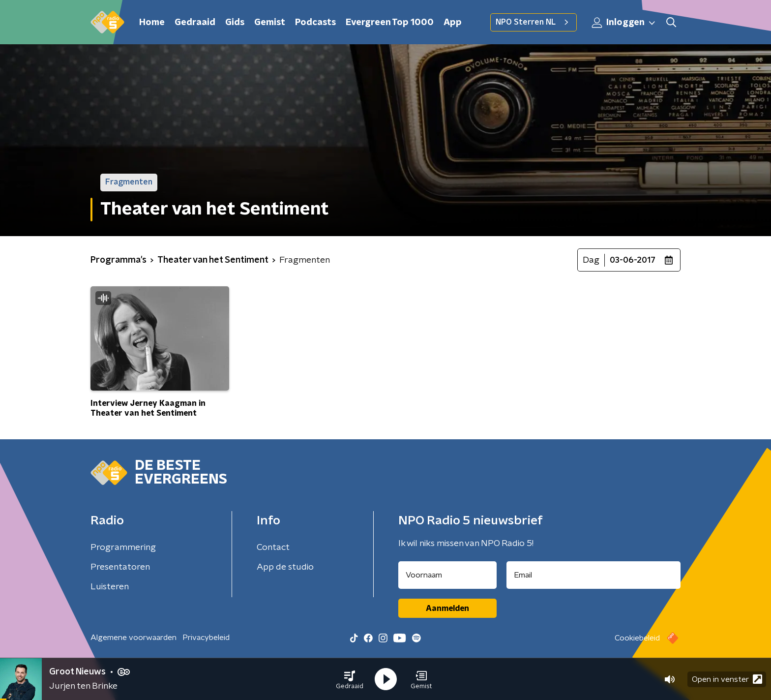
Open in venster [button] (727, 679)
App (453, 23)
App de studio (285, 567)
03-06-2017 (633, 260)
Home (152, 23)
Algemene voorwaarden (133, 638)
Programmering (123, 548)
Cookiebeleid (637, 638)
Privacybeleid (206, 638)
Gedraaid (195, 23)
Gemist (270, 23)
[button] (350, 679)
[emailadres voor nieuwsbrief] (594, 575)
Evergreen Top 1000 (390, 23)
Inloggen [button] (624, 23)
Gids (235, 23)
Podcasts (315, 23)
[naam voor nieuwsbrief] (447, 575)
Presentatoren (120, 567)
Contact (273, 548)
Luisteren (110, 587)
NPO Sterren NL (534, 22)
